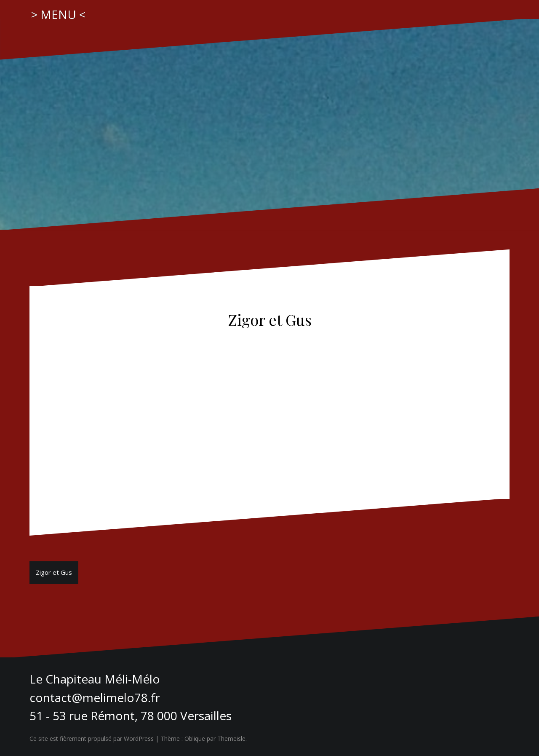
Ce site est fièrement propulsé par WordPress (92, 739)
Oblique (195, 739)
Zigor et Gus (54, 572)
